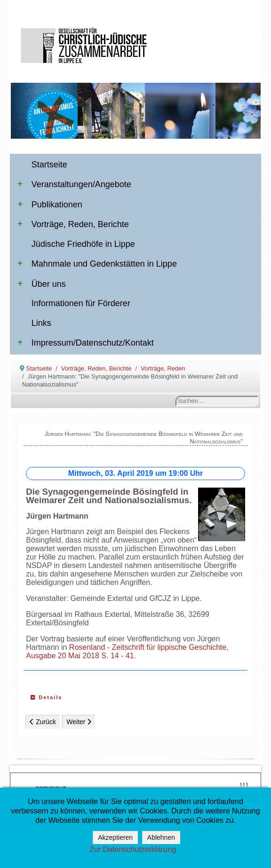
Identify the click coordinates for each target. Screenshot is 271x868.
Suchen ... (176, 396)
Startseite (49, 165)
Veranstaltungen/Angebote (74, 184)
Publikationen (50, 205)
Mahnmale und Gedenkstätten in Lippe (97, 264)
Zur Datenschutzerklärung (133, 849)
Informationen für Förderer (81, 303)
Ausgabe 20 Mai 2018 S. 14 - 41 (80, 656)
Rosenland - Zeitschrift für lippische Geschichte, (149, 647)
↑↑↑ (244, 784)
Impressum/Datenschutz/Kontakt (86, 343)
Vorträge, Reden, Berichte (73, 224)
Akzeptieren (115, 837)
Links (41, 323)
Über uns (42, 284)
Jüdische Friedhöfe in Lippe (83, 244)
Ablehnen (161, 837)
